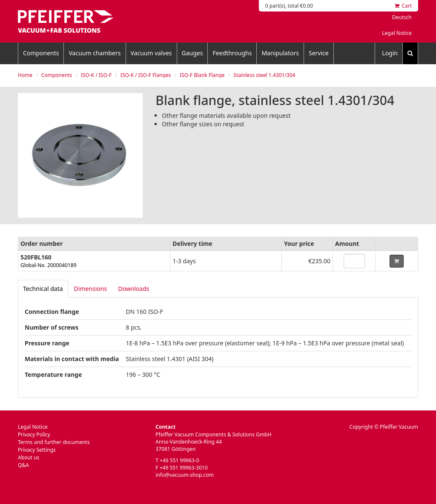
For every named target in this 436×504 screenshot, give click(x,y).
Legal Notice (397, 33)
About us (29, 457)
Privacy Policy (34, 434)
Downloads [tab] (133, 289)
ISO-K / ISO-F (96, 75)
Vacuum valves (151, 53)
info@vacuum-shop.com (184, 475)
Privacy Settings (37, 450)
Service (319, 53)
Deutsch (402, 17)
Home (25, 75)
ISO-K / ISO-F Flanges (146, 75)
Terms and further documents (54, 442)
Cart (403, 6)
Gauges (192, 53)
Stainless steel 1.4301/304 (264, 75)
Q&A (23, 465)
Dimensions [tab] (91, 289)
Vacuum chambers (95, 53)
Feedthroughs (232, 53)
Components (41, 53)
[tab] (43, 289)
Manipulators (280, 53)
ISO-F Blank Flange (202, 75)
